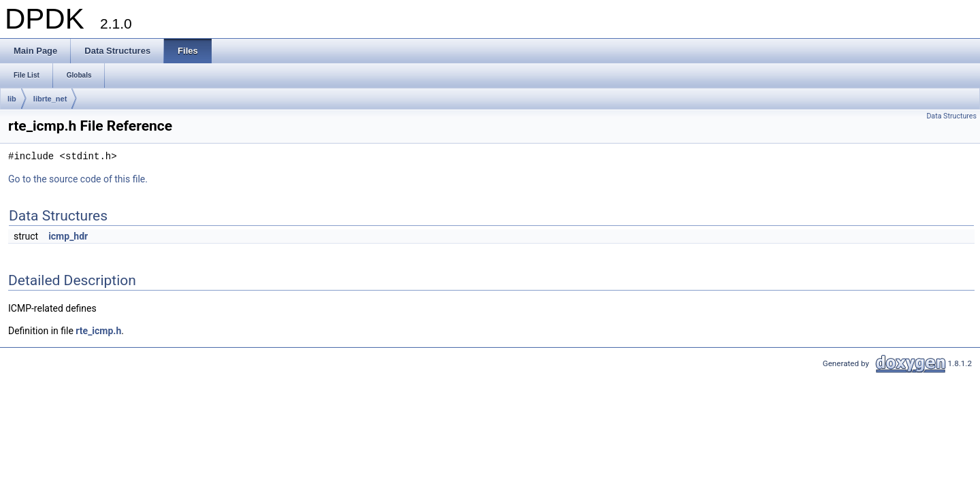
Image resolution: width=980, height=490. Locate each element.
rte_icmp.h (98, 331)
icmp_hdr (68, 236)
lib (12, 99)
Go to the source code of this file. (78, 179)
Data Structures (951, 116)
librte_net (50, 99)
